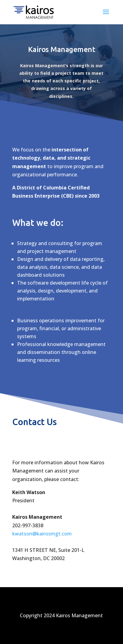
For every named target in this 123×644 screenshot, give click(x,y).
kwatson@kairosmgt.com (42, 534)
